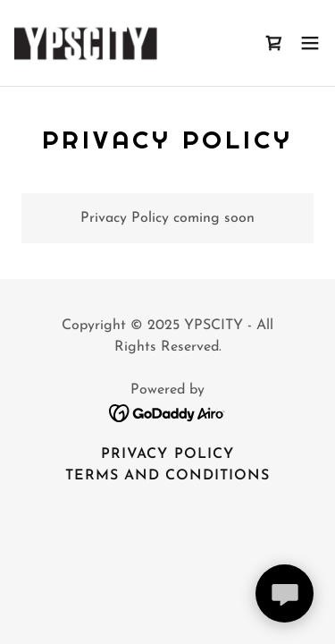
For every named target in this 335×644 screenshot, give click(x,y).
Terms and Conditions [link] (167, 476)
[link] (114, 43)
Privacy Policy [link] (167, 454)
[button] (310, 43)
